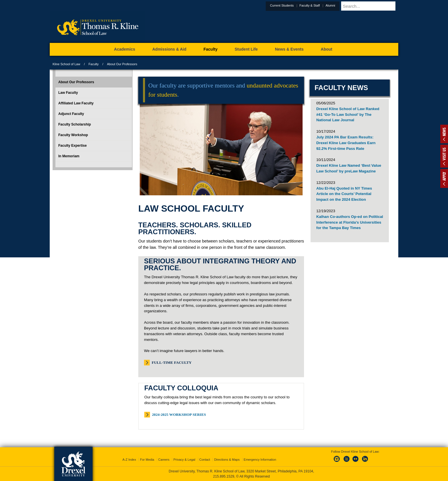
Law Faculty (68, 93)
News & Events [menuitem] (289, 49)
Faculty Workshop (73, 135)
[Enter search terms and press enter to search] (377, 6)
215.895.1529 (224, 476)
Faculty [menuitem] (210, 49)
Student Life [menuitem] (246, 49)
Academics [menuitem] (125, 49)
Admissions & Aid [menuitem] (169, 49)
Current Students (296, 5)
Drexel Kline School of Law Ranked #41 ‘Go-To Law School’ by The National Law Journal (348, 115)
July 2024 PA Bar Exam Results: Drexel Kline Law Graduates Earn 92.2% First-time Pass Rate (346, 143)
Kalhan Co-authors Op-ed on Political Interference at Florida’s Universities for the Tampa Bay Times (350, 222)
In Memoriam (69, 156)
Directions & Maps (227, 460)
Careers (164, 460)
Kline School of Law (66, 64)
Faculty (94, 64)
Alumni (344, 5)
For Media (147, 460)
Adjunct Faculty (71, 114)
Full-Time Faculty (172, 362)
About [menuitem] (327, 49)
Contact (205, 460)
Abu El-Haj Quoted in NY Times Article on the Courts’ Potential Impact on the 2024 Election (344, 194)
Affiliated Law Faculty (76, 103)
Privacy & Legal (184, 460)
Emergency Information (260, 460)
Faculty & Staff (324, 5)
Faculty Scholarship (75, 124)
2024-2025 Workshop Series (179, 415)
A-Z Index (129, 460)
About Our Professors (76, 82)
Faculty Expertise (72, 146)
